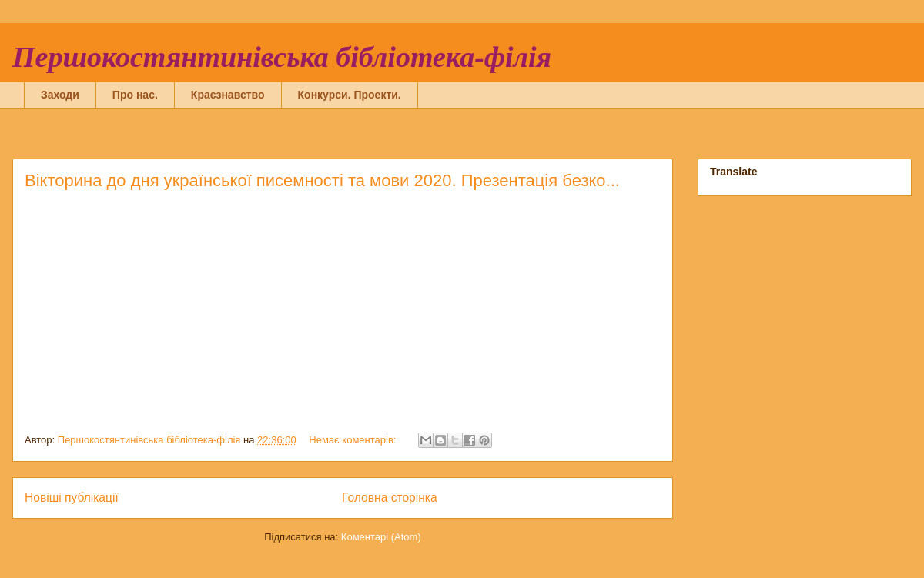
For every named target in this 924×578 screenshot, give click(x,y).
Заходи (60, 95)
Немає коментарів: (354, 440)
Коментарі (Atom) (381, 537)
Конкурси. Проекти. (350, 95)
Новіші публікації (72, 498)
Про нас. (135, 95)
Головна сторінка (390, 498)
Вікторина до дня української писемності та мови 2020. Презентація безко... (322, 180)
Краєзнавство (228, 95)
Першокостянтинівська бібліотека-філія (282, 57)
